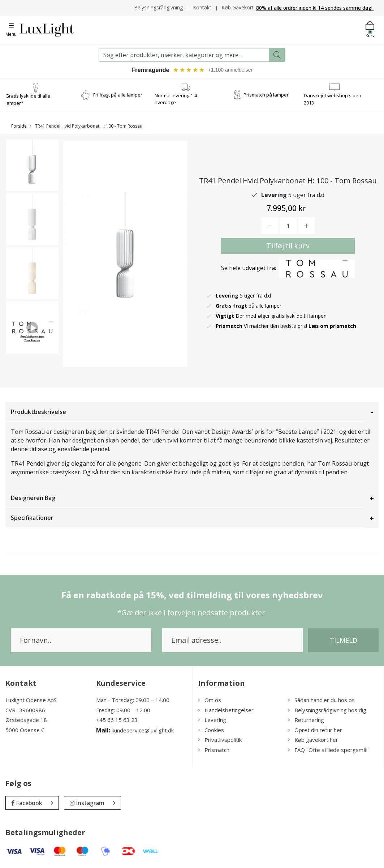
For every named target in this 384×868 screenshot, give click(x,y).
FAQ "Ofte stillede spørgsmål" (329, 750)
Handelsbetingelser (226, 710)
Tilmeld (344, 641)
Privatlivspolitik (220, 740)
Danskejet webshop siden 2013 (333, 99)
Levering (212, 720)
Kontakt (202, 7)
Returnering (306, 720)
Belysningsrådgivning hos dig (327, 710)
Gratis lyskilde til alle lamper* (28, 100)
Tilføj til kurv (288, 246)
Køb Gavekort (238, 7)
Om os (210, 700)
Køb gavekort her (313, 740)
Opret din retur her (315, 730)
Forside (19, 126)
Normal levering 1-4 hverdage (176, 99)
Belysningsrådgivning (158, 7)
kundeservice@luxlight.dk (143, 731)
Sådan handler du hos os (321, 700)
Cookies (211, 730)
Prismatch (214, 750)
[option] (32, 167)
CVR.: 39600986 (25, 710)
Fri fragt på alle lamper (118, 95)
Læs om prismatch (333, 326)
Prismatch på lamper (266, 95)
